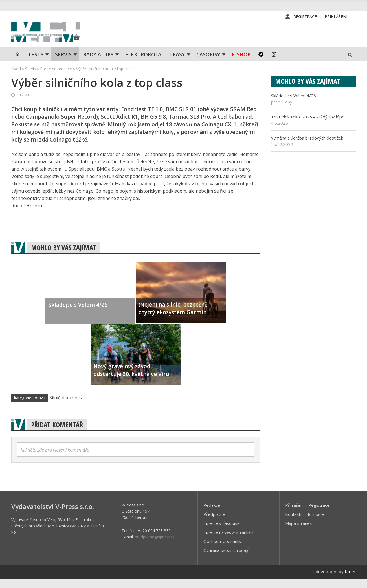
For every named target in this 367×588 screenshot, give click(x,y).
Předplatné (214, 523)
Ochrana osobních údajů (227, 559)
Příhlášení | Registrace (307, 514)
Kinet (350, 581)
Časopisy (208, 63)
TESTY (36, 63)
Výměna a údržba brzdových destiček (307, 147)
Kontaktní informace (305, 523)
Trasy (177, 63)
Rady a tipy (98, 63)
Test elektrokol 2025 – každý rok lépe (308, 126)
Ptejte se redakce (56, 78)
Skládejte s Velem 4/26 (294, 105)
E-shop (241, 63)
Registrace (305, 17)
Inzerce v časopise (222, 532)
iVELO (59, 37)
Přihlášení (336, 17)
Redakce (212, 514)
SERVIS (63, 63)
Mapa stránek (298, 532)
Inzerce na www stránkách (229, 541)
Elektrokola (143, 63)
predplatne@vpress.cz (155, 546)
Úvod (16, 78)
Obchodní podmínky (222, 550)
